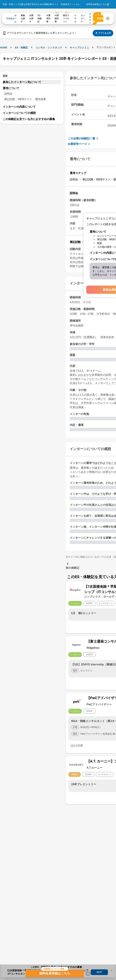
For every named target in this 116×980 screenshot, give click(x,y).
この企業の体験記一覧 (84, 139)
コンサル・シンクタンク (49, 47)
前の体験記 (73, 565)
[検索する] (108, 19)
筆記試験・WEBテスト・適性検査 (25, 99)
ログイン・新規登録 (98, 19)
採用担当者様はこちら (96, 4)
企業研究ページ (79, 144)
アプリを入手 (103, 33)
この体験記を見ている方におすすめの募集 (29, 119)
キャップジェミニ (79, 47)
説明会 (8, 94)
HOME (4, 47)
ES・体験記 (21, 47)
